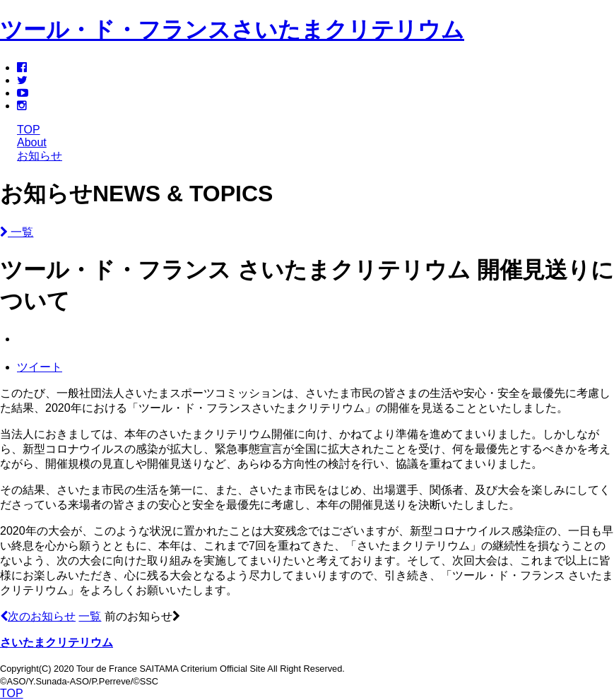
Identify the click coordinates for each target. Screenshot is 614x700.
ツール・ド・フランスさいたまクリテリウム (232, 30)
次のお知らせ (38, 616)
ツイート (40, 367)
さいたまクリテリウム (57, 642)
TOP (29, 130)
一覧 (17, 232)
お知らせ (40, 156)
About (32, 142)
